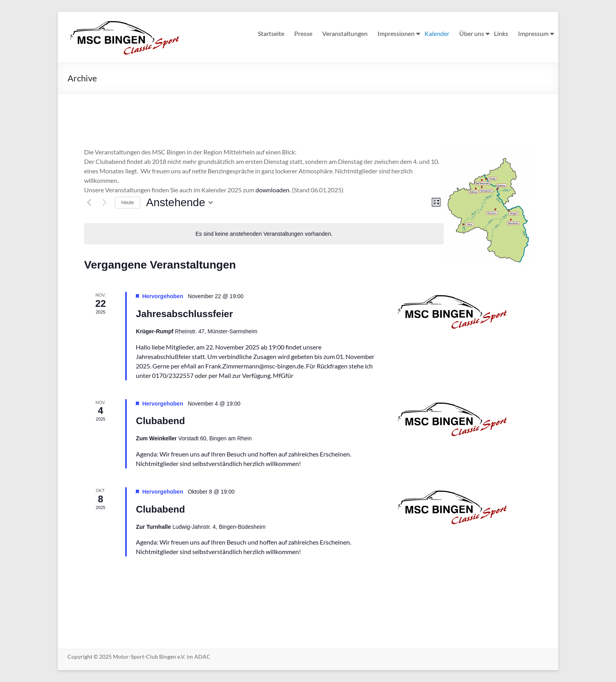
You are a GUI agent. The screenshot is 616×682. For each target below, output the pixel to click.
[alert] (264, 234)
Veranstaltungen (345, 33)
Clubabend (160, 421)
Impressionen (396, 33)
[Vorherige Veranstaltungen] (89, 203)
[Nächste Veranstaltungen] (104, 203)
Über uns (472, 33)
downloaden (272, 190)
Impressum (533, 33)
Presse (303, 33)
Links (501, 33)
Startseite (271, 33)
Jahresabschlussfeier (184, 314)
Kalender (437, 33)
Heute (128, 203)
